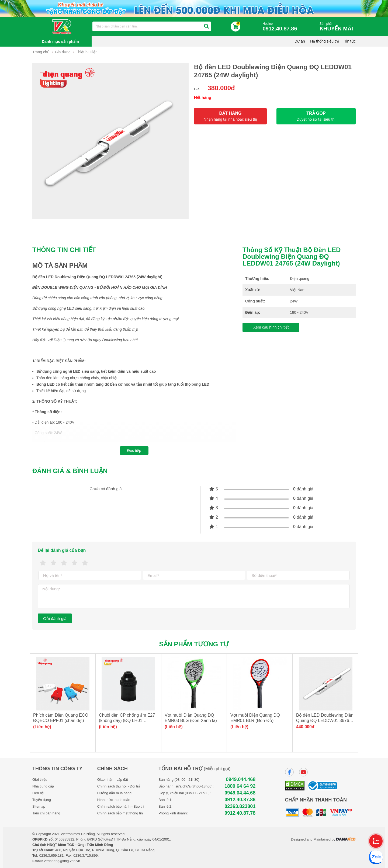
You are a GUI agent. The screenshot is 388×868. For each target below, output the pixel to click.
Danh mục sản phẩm (60, 41)
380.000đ (221, 88)
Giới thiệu (40, 780)
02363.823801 (240, 806)
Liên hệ (38, 793)
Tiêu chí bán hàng (46, 813)
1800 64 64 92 (240, 786)
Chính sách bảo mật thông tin (120, 813)
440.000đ (305, 727)
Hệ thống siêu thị (324, 41)
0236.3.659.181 (51, 855)
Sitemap (39, 806)
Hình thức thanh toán (114, 800)
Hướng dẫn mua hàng (114, 793)
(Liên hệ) (42, 727)
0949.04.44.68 (240, 793)
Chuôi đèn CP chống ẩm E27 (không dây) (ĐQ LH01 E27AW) (127, 721)
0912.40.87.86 (240, 800)
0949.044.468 (241, 780)
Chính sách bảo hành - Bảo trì (121, 806)
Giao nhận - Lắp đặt (113, 780)
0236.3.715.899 (85, 855)
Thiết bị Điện (87, 52)
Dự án (300, 41)
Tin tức (350, 41)
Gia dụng (63, 52)
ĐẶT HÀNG (230, 116)
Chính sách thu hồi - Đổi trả (119, 786)
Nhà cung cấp (43, 786)
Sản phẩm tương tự (194, 644)
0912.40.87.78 (240, 813)
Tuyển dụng (42, 800)
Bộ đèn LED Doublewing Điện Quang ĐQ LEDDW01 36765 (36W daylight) (325, 721)
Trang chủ (41, 52)
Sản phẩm (338, 27)
